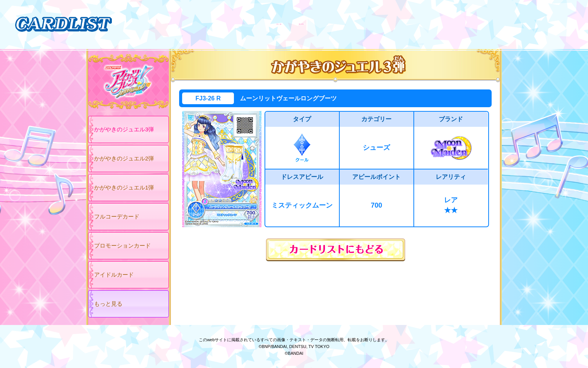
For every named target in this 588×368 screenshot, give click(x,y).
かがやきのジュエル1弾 (124, 187)
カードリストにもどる (336, 250)
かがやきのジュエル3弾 (124, 129)
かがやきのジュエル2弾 (124, 158)
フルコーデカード (117, 216)
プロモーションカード (122, 246)
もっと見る (108, 304)
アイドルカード (114, 275)
